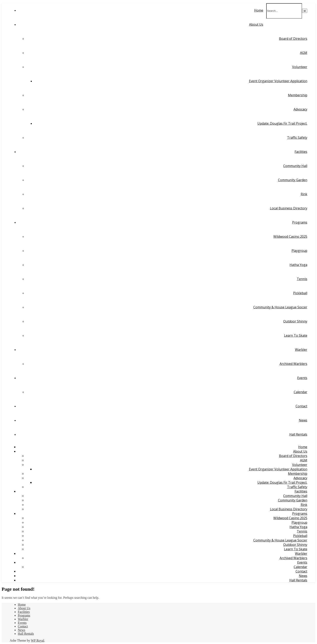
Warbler (301, 350)
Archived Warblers (293, 364)
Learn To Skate (296, 335)
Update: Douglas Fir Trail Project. (282, 123)
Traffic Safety (297, 138)
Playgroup (299, 251)
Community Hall (295, 166)
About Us (256, 24)
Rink (304, 194)
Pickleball (300, 293)
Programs (300, 222)
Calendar (301, 392)
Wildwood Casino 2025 (290, 236)
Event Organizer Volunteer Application (278, 81)
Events (302, 378)
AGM (304, 53)
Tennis (302, 279)
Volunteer (300, 67)
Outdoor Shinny (295, 321)
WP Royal (38, 640)
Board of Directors (293, 39)
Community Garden (293, 180)
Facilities (301, 152)
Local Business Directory (289, 208)
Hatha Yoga (298, 265)
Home (259, 10)
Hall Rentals (298, 434)
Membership (298, 95)
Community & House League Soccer (280, 307)
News (303, 420)
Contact (301, 406)
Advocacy (300, 109)
